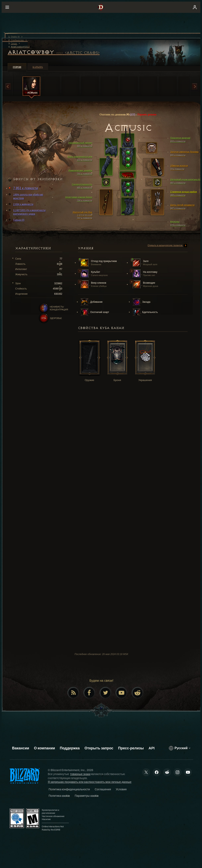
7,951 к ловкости (24, 188)
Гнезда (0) (17, 220)
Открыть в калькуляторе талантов (168, 246)
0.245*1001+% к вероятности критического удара (27, 212)
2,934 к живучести (21, 204)
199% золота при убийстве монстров (26, 196)
